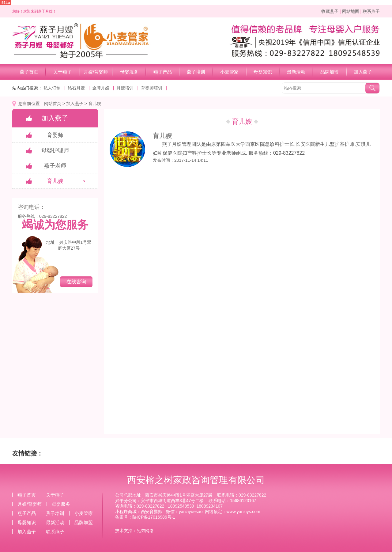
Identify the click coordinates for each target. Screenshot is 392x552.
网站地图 (351, 11)
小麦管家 (229, 72)
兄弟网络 (145, 531)
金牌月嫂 (101, 88)
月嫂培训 (125, 88)
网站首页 (53, 104)
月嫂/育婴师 (96, 72)
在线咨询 (76, 282)
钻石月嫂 (76, 88)
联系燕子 (371, 11)
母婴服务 (129, 72)
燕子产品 (163, 72)
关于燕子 (62, 72)
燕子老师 (55, 166)
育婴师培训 (152, 88)
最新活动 (296, 72)
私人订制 (52, 88)
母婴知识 (263, 72)
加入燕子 (363, 72)
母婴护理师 (55, 150)
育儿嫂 (95, 104)
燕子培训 (196, 72)
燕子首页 (29, 72)
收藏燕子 (330, 11)
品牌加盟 (330, 72)
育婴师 (55, 135)
